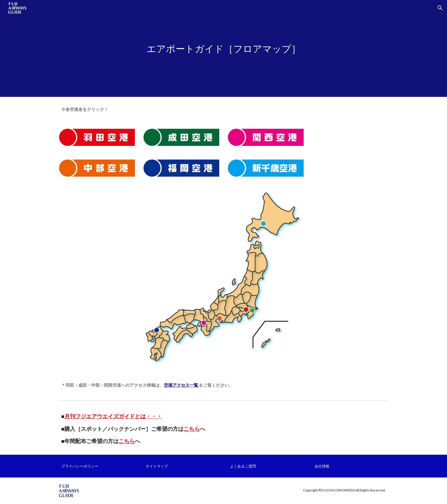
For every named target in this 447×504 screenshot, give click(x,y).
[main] (223, 49)
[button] (440, 8)
